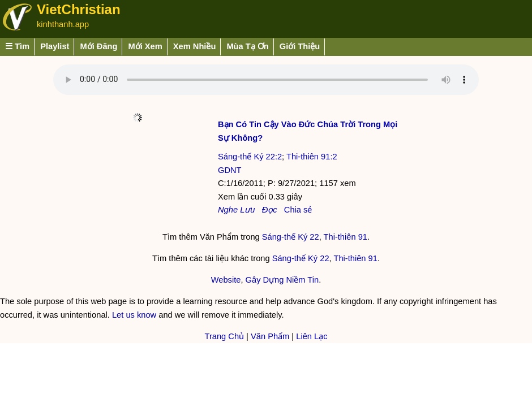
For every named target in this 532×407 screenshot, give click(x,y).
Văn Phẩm (270, 336)
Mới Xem (145, 46)
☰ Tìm (17, 46)
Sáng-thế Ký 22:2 (250, 157)
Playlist (55, 46)
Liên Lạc (312, 336)
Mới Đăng (98, 46)
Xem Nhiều (195, 46)
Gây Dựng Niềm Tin (282, 280)
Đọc (270, 210)
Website (226, 280)
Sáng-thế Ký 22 (291, 237)
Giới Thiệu (300, 46)
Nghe (228, 210)
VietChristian (79, 9)
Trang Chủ (224, 336)
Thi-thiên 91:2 (312, 157)
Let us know (134, 315)
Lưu (247, 210)
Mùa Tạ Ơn (247, 46)
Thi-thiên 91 (346, 237)
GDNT (230, 170)
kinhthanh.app (63, 24)
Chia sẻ (298, 210)
